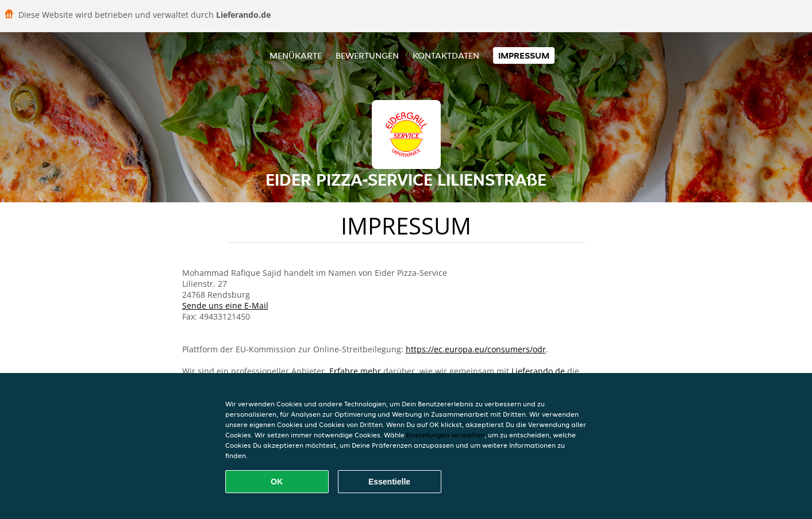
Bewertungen (367, 55)
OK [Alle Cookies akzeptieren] (277, 482)
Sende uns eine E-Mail (225, 305)
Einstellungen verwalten (445, 435)
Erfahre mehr (355, 371)
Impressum (524, 55)
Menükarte (296, 55)
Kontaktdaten (446, 55)
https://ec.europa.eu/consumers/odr (476, 349)
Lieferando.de (538, 371)
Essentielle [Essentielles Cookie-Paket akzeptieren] (389, 482)
